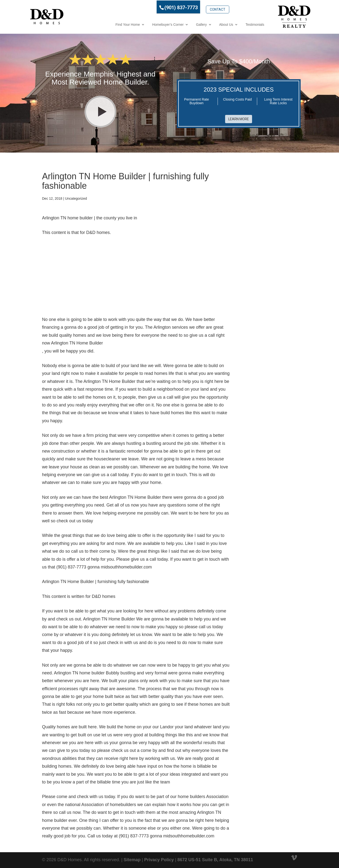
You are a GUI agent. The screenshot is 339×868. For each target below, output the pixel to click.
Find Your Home (106, 24)
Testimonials (233, 24)
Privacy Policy (159, 858)
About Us (204, 24)
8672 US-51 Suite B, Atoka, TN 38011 (215, 858)
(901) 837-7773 (159, 7)
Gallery (179, 24)
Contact (196, 7)
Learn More (239, 117)
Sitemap (132, 858)
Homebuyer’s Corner (146, 24)
